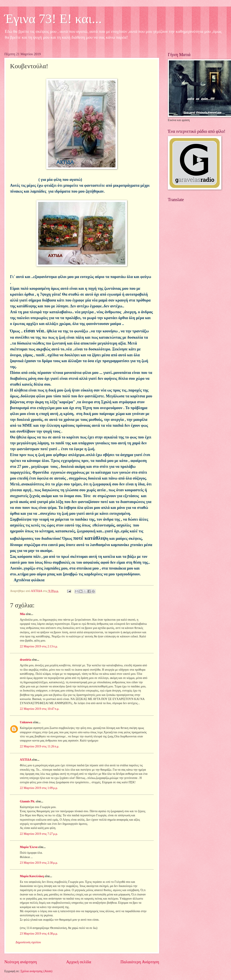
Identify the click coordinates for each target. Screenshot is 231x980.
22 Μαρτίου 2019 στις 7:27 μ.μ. (39, 834)
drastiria (25, 660)
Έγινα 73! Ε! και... (53, 19)
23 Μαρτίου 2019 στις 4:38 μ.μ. (39, 934)
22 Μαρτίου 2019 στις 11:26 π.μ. (40, 746)
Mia (22, 614)
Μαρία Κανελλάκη (32, 876)
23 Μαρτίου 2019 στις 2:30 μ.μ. (39, 863)
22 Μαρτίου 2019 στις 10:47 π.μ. (40, 709)
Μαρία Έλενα (29, 847)
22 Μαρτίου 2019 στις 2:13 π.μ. (39, 646)
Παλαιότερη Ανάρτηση (140, 962)
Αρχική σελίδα (79, 962)
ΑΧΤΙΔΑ (25, 760)
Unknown (26, 722)
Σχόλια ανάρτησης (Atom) (36, 971)
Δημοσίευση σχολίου (28, 942)
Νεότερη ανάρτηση (21, 962)
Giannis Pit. (27, 801)
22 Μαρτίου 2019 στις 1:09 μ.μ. (39, 788)
